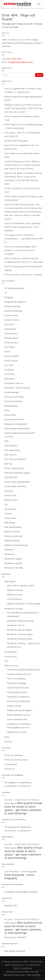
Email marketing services (19, 715)
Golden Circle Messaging (16, 141)
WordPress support (13, 559)
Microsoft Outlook (13, 401)
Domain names (11, 338)
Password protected (14, 419)
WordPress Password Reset (20, 634)
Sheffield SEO (11, 477)
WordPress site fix (16, 625)
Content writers (12, 320)
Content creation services (19, 674)
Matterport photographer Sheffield (21, 892)
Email (7, 352)
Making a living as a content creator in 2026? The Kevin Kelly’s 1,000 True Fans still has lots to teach (24, 108)
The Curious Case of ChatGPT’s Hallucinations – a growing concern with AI (24, 239)
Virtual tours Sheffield (15, 937)
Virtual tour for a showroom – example (23, 274)
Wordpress (9, 554)
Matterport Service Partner (17, 388)
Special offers (11, 500)
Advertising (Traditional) (19, 701)
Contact (8, 741)
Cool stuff (9, 324)
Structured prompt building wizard (23, 670)
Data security (11, 333)
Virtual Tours (11, 656)
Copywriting (10, 329)
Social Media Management (17, 482)
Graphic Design (14, 706)
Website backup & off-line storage (24, 604)
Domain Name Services (18, 688)
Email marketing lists (17, 719)
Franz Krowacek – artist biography (21, 871)
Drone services (11, 342)
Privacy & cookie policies (16, 760)
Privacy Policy (37, 961)
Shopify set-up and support (20, 710)
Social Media (11, 652)
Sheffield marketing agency (17, 473)
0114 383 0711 (14, 59)
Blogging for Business (15, 302)
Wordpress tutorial (13, 563)
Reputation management (16, 424)
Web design (10, 523)
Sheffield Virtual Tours (14, 975)
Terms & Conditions (22, 968)
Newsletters (10, 415)
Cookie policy (11, 764)
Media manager (12, 392)
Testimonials (10, 509)
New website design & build (21, 585)
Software (9, 491)
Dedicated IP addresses (18, 697)
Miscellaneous (11, 406)
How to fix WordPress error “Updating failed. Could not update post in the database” (22, 227)
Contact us (9, 769)
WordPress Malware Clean (20, 639)
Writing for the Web (14, 568)
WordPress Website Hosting (20, 621)
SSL (6, 504)
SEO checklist (11, 446)
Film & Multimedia (16, 679)
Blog (7, 737)
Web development (13, 527)
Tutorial (8, 513)
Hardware (9, 370)
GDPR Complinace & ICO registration (22, 965)
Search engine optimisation (17, 428)
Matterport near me (14, 383)
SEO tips (8, 464)
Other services (11, 665)
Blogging (9, 297)
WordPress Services (14, 609)
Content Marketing (13, 311)
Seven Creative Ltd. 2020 (16, 961)
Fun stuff (9, 365)
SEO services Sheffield (15, 459)
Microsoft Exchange (14, 397)
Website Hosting (15, 590)
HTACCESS (9, 374)
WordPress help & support (20, 630)
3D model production (15, 288)
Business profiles (13, 306)
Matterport (10, 379)
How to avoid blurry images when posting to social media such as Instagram (20, 250)
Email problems (12, 356)
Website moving (15, 595)
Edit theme (10, 347)
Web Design (10, 581)
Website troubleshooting (16, 545)
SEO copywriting (12, 450)
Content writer (11, 315)
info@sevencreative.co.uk (20, 62)
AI (5, 293)
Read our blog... (34, 975)
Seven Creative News (14, 468)
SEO (6, 441)
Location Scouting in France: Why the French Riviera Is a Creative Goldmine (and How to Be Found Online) (22, 165)
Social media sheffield (15, 486)
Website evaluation (13, 536)
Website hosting (12, 541)
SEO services (10, 455)
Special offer (11, 495)
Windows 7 (10, 550)
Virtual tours (10, 518)
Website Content (12, 532)
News (7, 410)
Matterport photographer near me (22, 971)
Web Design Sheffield (15, 951)
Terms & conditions (14, 755)
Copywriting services (17, 732)
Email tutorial (11, 361)
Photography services (17, 692)
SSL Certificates (15, 599)
